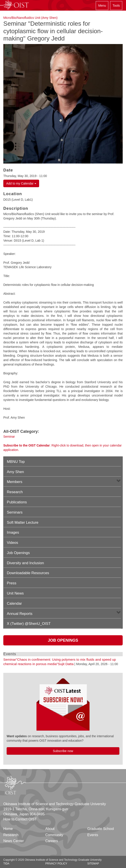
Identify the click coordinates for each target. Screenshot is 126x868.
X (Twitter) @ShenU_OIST (29, 624)
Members (15, 482)
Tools (116, 6)
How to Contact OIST (20, 819)
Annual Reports (20, 614)
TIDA (6, 864)
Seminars (15, 512)
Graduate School (101, 829)
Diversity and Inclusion (25, 563)
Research (15, 492)
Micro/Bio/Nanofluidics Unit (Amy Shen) (30, 18)
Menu (102, 6)
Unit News (15, 593)
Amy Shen (15, 472)
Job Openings (18, 553)
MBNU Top (16, 462)
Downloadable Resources (28, 573)
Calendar (14, 603)
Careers (52, 841)
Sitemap (93, 864)
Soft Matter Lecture (23, 523)
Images (13, 532)
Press (12, 583)
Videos (12, 543)
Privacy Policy (56, 864)
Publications (17, 502)
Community (54, 835)
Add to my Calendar (21, 183)
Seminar (9, 437)
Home (8, 829)
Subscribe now (63, 751)
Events (93, 835)
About (50, 829)
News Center (13, 841)
